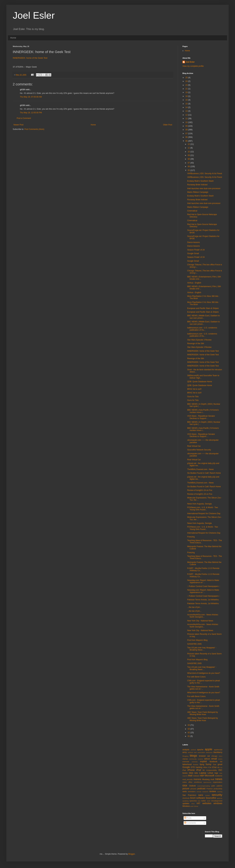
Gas (215, 764)
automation (201, 752)
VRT (198, 803)
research (205, 792)
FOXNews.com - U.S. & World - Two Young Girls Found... (203, 509)
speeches (193, 801)
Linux (210, 773)
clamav (185, 759)
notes (185, 782)
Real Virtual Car (194, 446)
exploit (203, 761)
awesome (209, 752)
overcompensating (204, 786)
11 (187, 119)
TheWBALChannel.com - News (200, 469)
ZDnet (196, 806)
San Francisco (189, 795)
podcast (201, 788)
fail (221, 762)
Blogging (185, 756)
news (219, 779)
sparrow (220, 798)
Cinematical (192, 211)
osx (185, 785)
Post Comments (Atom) (34, 129)
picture (186, 788)
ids (218, 767)
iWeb (191, 773)
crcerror (200, 759)
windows (218, 803)
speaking (185, 801)
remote (199, 792)
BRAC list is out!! (194, 389)
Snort (193, 798)
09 (187, 126)
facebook (213, 762)
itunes (185, 773)
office (190, 782)
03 (189, 729)
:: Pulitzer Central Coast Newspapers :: (204, 586)
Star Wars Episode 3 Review (199, 340)
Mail (190, 776)
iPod (199, 770)
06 (187, 137)
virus (193, 804)
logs (216, 773)
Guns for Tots (193, 397)
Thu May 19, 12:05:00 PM (31, 113)
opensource (207, 782)
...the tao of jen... (194, 607)
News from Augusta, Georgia (199, 504)
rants (185, 792)
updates (186, 803)
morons (197, 779)
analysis (186, 750)
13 (187, 111)
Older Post (168, 125)
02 (189, 733)
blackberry (218, 752)
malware (196, 776)
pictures (193, 789)
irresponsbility (212, 770)
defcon (207, 759)
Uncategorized (217, 801)
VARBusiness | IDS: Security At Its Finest (205, 174)
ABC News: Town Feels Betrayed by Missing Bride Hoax (203, 713)
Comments (190, 823)
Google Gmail (193, 253)
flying (202, 764)
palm (213, 786)
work (192, 806)
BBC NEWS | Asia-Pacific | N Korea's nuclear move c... (203, 411)
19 (187, 92)
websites (207, 803)
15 (187, 104)
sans (201, 795)
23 (187, 85)
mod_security (188, 779)
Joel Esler (34, 15)
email (214, 759)
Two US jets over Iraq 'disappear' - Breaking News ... (202, 649)
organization (218, 782)
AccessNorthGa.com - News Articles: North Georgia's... (203, 616)
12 (187, 115)
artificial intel (192, 752)
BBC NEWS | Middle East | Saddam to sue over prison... (203, 317)
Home (13, 38)
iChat (214, 767)
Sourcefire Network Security (199, 450)
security (217, 795)
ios (221, 767)
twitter (204, 801)
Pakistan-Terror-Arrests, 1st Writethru (203, 600)
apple (208, 749)
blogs (193, 756)
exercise (195, 762)
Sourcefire (211, 798)
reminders (192, 792)
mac (221, 773)
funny (208, 764)
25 (187, 78)
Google (186, 767)
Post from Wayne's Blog (197, 640)
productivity (218, 789)
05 (187, 141)
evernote (186, 762)
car (209, 756)
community (193, 759)
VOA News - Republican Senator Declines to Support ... (201, 417)
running (220, 792)
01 (189, 736)
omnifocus (198, 782)
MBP (202, 776)
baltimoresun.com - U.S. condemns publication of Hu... (202, 329)
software (201, 798)
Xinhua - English (194, 283)
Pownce (210, 789)
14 (187, 107)
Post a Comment (24, 118)
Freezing (191, 537)
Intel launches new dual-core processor (204, 188)
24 (187, 81)
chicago (214, 756)
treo (199, 801)
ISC (220, 770)
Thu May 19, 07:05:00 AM (31, 97)
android (193, 750)
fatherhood (187, 764)
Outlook (192, 786)
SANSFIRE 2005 (194, 644)
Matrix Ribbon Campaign (198, 192)
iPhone (191, 770)
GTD (193, 767)
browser (202, 756)
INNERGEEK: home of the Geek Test (30, 58)
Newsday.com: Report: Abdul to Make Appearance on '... (203, 581)
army (185, 752)
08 (187, 130)
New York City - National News (200, 621)
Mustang (206, 779)
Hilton (205, 767)
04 (189, 725)
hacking (199, 767)
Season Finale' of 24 (196, 250)
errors (220, 759)
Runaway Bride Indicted (197, 185)
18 (187, 96)
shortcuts (186, 798)
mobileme (219, 776)
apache (200, 750)
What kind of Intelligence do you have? (204, 673)
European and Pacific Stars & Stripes (203, 308)
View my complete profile (193, 66)
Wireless (186, 806)
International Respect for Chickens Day (204, 514)
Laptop (203, 773)
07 (187, 134)
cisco (221, 756)
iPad (184, 770)
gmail (220, 764)
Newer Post (18, 125)
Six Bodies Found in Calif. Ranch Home (204, 473)
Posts (188, 818)
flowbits (196, 765)
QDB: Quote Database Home (200, 382)
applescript (218, 750)
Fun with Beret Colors (196, 677)
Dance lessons (194, 242)
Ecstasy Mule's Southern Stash (200, 181)
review (213, 791)
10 (187, 122)
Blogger (132, 854)
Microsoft (209, 776)
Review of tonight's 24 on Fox (200, 490)
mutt (212, 779)
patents (219, 786)
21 (187, 89)
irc (204, 770)
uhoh (208, 801)
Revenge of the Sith (196, 344)
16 (187, 100)
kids (196, 773)
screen (208, 795)
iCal (210, 767)
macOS (185, 776)
